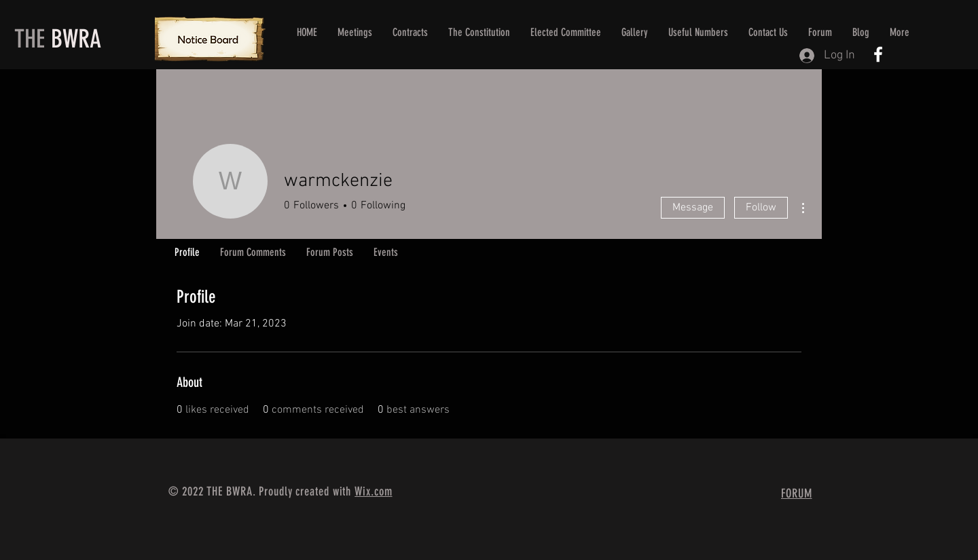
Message (693, 208)
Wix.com (373, 491)
